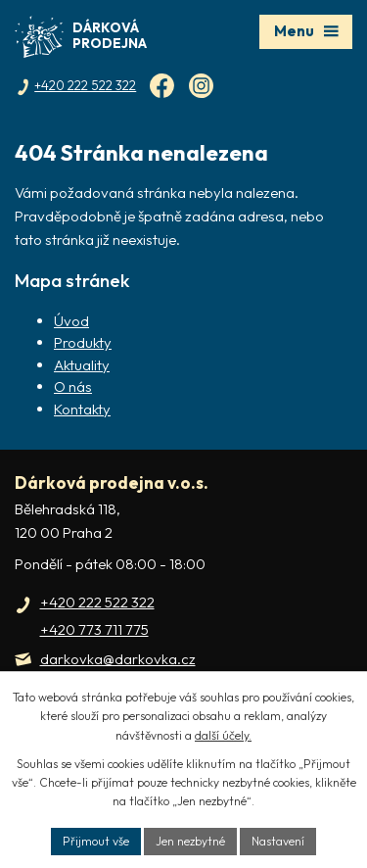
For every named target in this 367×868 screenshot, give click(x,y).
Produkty (83, 342)
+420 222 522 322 (97, 602)
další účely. (223, 735)
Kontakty (82, 409)
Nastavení (278, 841)
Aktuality (82, 365)
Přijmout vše (96, 841)
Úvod (71, 321)
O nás (73, 386)
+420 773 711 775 (94, 629)
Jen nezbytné (190, 841)
